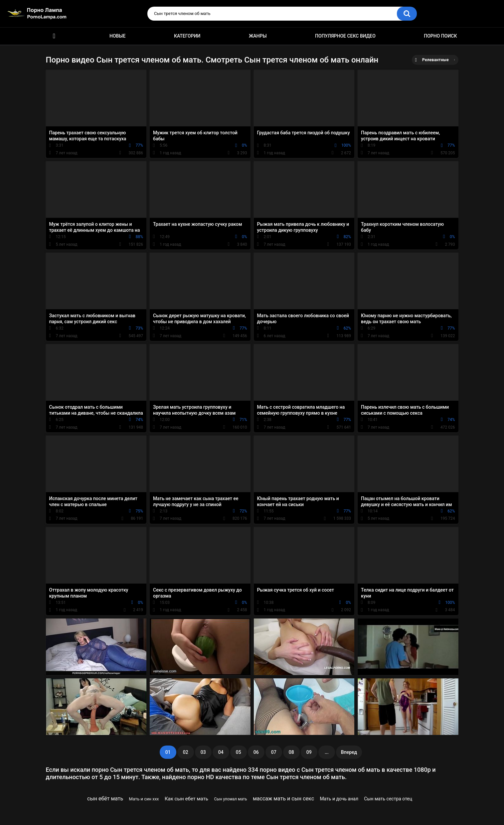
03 (203, 752)
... (327, 752)
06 (256, 752)
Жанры (258, 36)
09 (309, 752)
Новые (117, 36)
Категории (187, 36)
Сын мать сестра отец (388, 799)
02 (186, 752)
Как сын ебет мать (186, 799)
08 (291, 752)
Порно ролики (54, 36)
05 (239, 752)
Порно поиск (440, 36)
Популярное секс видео (345, 36)
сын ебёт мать (105, 799)
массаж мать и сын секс (283, 799)
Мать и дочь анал (339, 799)
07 (274, 752)
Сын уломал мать (230, 799)
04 (221, 752)
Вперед (349, 752)
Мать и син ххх (144, 799)
